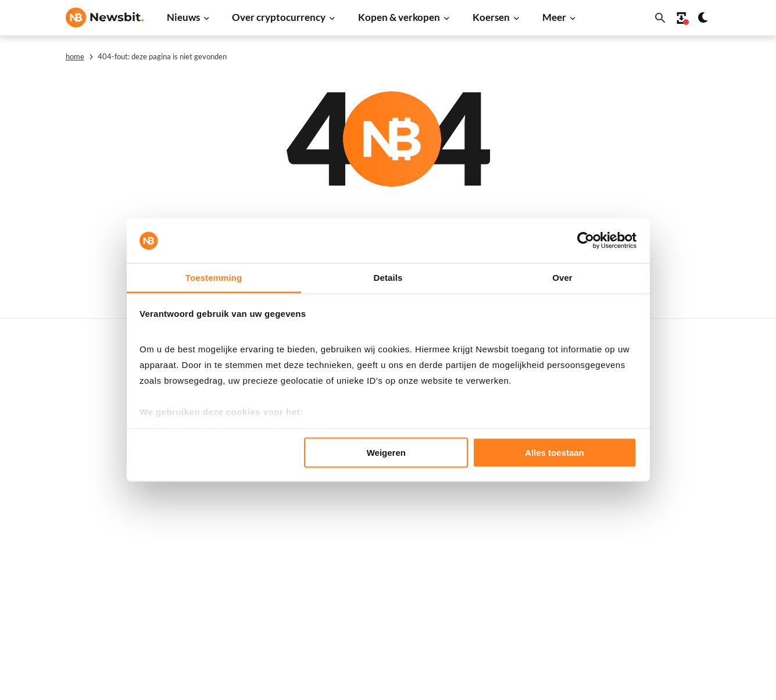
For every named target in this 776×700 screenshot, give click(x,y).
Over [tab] (562, 277)
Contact (661, 509)
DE (71, 521)
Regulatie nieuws (243, 544)
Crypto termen (383, 509)
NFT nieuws (233, 563)
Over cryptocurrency (279, 17)
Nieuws (183, 17)
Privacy (660, 547)
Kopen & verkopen (399, 17)
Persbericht (233, 621)
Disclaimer (666, 567)
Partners (662, 408)
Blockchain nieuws (246, 505)
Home (75, 56)
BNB (509, 602)
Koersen (491, 17)
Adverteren (667, 389)
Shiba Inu (518, 525)
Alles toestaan (555, 453)
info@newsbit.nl (96, 419)
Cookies (661, 606)
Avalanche (520, 583)
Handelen (373, 586)
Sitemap (271, 681)
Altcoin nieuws (238, 486)
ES (107, 521)
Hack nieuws (235, 583)
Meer (554, 17)
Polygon (516, 544)
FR (90, 521)
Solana (513, 505)
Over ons (663, 528)
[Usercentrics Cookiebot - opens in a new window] (586, 241)
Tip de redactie (674, 428)
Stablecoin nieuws (245, 525)
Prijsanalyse (234, 602)
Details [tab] (388, 277)
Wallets (370, 567)
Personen (373, 489)
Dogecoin (518, 486)
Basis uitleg (378, 547)
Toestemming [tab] (214, 277)
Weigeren (386, 453)
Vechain (516, 563)
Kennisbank (378, 528)
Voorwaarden (671, 586)
